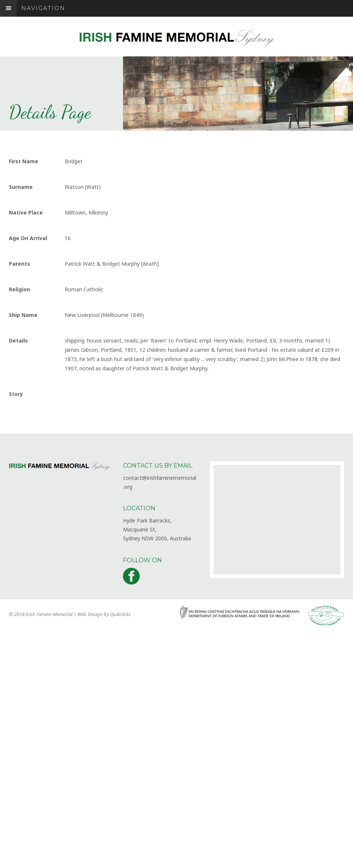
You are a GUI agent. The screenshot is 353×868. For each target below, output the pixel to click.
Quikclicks (120, 614)
